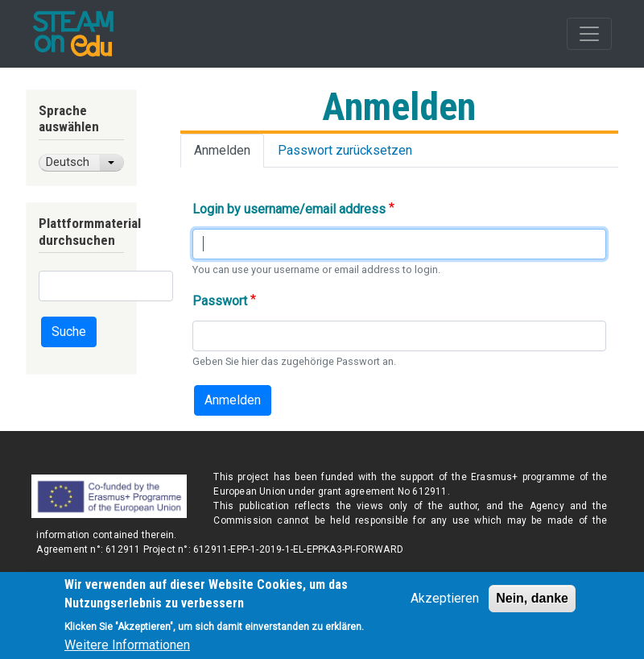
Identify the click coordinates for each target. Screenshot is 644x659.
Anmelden (222, 150)
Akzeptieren (445, 605)
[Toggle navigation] (589, 34)
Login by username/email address (289, 209)
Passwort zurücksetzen (345, 150)
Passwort (220, 301)
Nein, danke (532, 605)
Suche (69, 332)
